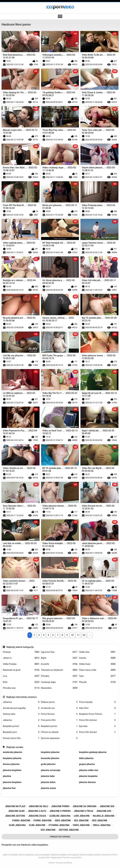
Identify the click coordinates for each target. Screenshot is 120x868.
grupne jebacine (87, 764)
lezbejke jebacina (60, 816)
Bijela (59, 658)
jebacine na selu (38, 806)
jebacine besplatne (88, 776)
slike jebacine (37, 825)
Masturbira (59, 688)
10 (72, 635)
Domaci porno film (21, 738)
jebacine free (9, 788)
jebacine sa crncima (84, 806)
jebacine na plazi (15, 806)
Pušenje (21, 652)
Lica (21, 676)
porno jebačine (21, 821)
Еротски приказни (59, 738)
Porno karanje (97, 702)
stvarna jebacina (59, 825)
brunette (59, 664)
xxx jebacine (48, 830)
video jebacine (81, 825)
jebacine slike (16, 811)
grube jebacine (48, 764)
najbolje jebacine (104, 816)
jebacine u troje (83, 811)
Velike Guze (97, 664)
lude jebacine (82, 816)
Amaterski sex (59, 708)
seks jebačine (63, 821)
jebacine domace (87, 782)
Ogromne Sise (59, 652)
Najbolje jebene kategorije (20, 647)
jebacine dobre (48, 782)
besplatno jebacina (12, 758)
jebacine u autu (37, 811)
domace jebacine (11, 764)
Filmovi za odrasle (59, 732)
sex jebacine (81, 821)
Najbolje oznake (15, 747)
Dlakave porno (59, 702)
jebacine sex (107, 806)
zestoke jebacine (69, 830)
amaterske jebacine (12, 752)
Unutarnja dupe (59, 682)
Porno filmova (59, 714)
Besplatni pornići (21, 726)
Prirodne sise (21, 688)
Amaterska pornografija (21, 708)
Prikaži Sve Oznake (60, 837)
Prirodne (59, 676)
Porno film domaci (97, 720)
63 (84, 635)
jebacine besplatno (12, 782)
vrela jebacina (102, 825)
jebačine (7, 776)
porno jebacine (42, 821)
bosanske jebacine (50, 758)
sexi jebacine (100, 821)
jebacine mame (48, 788)
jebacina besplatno (12, 770)
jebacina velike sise (89, 770)
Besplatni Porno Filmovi (97, 714)
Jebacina (21, 702)
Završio (97, 658)
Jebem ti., (21, 658)
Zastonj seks (21, 714)
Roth (21, 682)
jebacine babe (48, 776)
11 (78, 635)
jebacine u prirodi (60, 811)
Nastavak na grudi (21, 670)
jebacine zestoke (15, 816)
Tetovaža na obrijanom (59, 670)
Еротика (97, 726)
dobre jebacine (86, 758)
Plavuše (97, 682)
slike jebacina (17, 825)
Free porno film (59, 720)
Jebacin (52, 863)
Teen (97, 676)
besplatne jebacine (50, 752)
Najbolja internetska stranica (21, 697)
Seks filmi (97, 708)
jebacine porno (60, 806)
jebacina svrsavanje (51, 770)
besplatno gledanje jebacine (93, 752)
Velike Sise (97, 652)
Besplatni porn (21, 732)
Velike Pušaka (21, 664)
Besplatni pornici (59, 726)
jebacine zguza (37, 816)
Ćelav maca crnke (97, 670)
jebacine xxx (104, 811)
